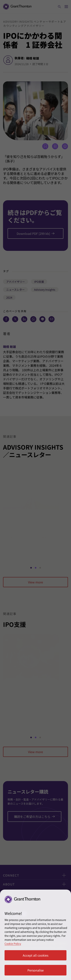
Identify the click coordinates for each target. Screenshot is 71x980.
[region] (35, 935)
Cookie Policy (13, 944)
